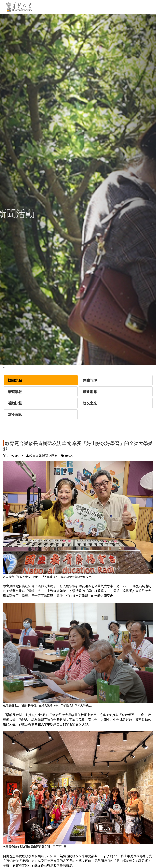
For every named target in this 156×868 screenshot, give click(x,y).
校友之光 (90, 403)
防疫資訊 (15, 414)
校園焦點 (15, 380)
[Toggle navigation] (148, 7)
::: (4, 368)
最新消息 (90, 392)
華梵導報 (15, 392)
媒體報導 (90, 380)
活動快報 (15, 403)
